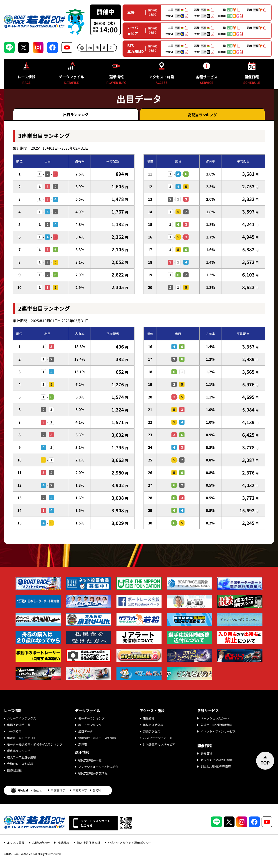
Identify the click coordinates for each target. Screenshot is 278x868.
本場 (131, 12)
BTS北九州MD (136, 48)
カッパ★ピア (133, 30)
